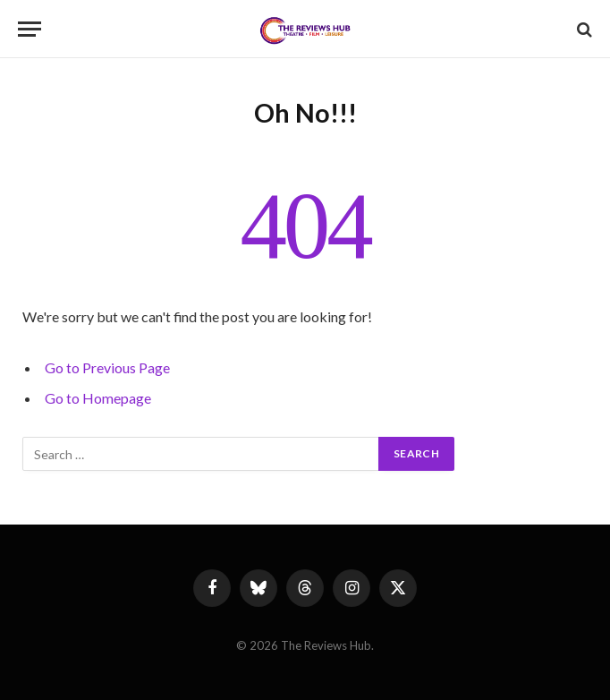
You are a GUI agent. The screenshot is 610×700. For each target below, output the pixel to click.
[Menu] (30, 29)
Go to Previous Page (107, 367)
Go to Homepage (98, 398)
